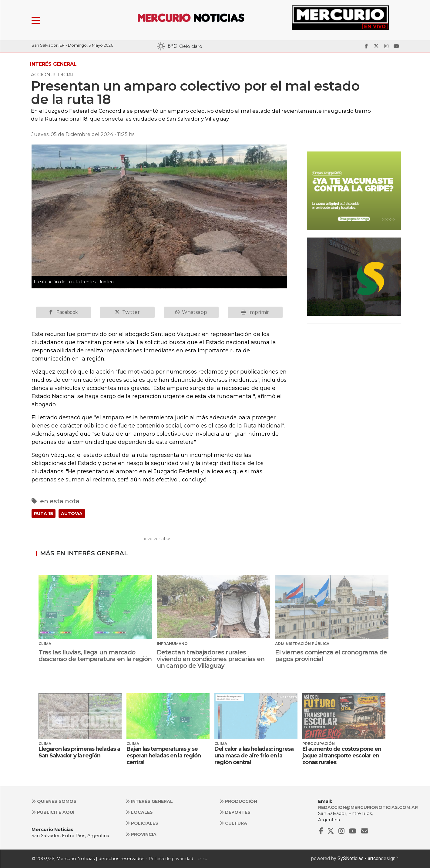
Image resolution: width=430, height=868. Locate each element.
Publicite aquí (53, 812)
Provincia (141, 834)
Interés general (149, 801)
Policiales (142, 823)
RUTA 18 (44, 514)
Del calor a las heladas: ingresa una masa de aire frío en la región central (254, 755)
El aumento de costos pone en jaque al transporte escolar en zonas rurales (342, 755)
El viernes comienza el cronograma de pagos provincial (331, 656)
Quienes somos (54, 801)
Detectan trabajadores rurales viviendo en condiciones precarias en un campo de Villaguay (211, 659)
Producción (238, 801)
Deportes (235, 812)
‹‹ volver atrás (158, 539)
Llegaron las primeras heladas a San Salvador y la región (79, 752)
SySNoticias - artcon (359, 858)
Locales (139, 812)
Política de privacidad (171, 859)
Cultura (233, 823)
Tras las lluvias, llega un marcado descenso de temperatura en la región (95, 656)
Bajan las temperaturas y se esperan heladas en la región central (164, 755)
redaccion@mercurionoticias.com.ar (368, 807)
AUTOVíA (72, 514)
